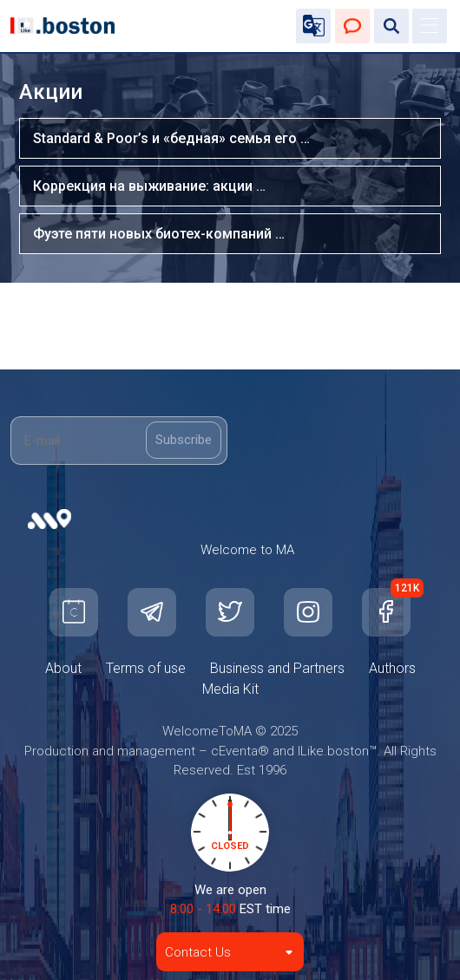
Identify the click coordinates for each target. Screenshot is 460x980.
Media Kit (230, 689)
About (63, 668)
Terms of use (146, 668)
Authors (392, 668)
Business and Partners (277, 668)
